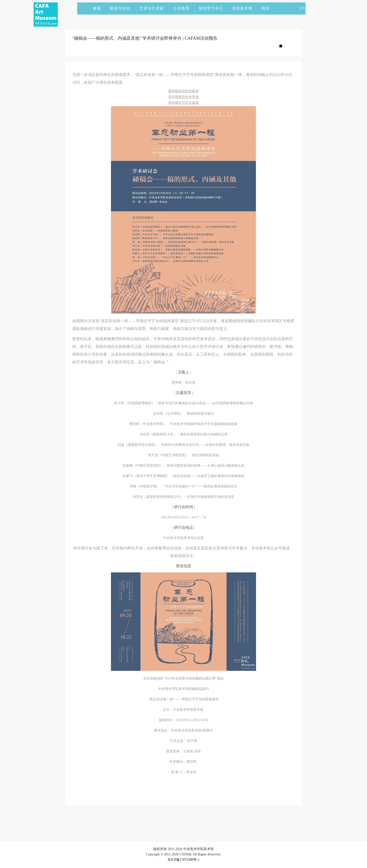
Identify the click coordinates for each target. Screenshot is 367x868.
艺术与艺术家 (154, 8)
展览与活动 (122, 8)
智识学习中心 (211, 8)
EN (302, 8)
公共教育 (183, 8)
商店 (266, 8)
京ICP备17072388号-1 (183, 860)
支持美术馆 (244, 8)
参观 (97, 8)
